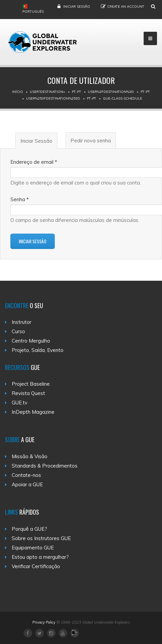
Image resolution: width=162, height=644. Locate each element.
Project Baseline (31, 384)
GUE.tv (20, 403)
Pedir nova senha (91, 141)
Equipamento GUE (33, 548)
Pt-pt (76, 92)
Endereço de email (34, 162)
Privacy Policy (44, 622)
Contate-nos (26, 475)
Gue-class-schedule (122, 98)
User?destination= (47, 92)
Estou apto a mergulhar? (40, 557)
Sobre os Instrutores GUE (41, 538)
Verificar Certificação (36, 566)
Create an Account (126, 7)
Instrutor (22, 322)
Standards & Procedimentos (45, 466)
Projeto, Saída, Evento (38, 350)
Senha (20, 199)
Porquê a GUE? (29, 529)
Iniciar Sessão (77, 7)
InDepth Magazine (33, 412)
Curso (18, 331)
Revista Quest (28, 393)
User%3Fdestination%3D (111, 92)
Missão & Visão (30, 456)
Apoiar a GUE (27, 484)
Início (18, 92)
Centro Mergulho (31, 341)
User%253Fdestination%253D (53, 98)
